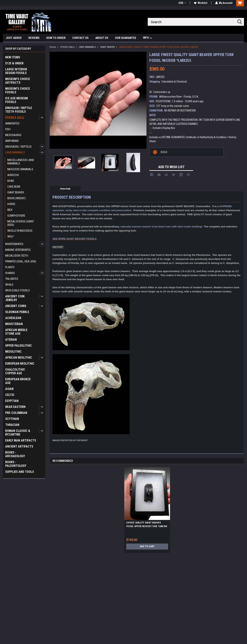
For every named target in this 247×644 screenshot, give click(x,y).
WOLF (11, 237)
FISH (8, 129)
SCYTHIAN (12, 419)
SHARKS (10, 273)
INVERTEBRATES (14, 244)
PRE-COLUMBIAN (16, 413)
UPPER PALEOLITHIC (19, 346)
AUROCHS (13, 175)
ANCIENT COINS (16, 306)
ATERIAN (11, 340)
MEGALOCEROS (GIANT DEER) (21, 223)
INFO (148, 38)
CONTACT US (80, 38)
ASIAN (9, 389)
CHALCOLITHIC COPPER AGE (15, 371)
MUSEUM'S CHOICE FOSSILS (18, 90)
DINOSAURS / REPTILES (18, 147)
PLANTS (10, 267)
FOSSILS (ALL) (15, 118)
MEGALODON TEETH (17, 256)
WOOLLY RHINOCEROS (20, 231)
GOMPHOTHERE (16, 216)
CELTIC (10, 395)
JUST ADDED (14, 38)
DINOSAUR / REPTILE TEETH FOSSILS (19, 110)
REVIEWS (34, 38)
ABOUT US (102, 38)
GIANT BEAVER (16, 192)
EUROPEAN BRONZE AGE (18, 381)
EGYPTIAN (12, 401)
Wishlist (200, 3)
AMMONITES (12, 123)
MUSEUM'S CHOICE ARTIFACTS (18, 81)
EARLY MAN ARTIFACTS (21, 440)
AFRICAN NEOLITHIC (19, 358)
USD (182, 3)
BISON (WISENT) (16, 198)
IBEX (10, 210)
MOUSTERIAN (14, 324)
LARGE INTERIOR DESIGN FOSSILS (16, 71)
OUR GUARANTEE (126, 38)
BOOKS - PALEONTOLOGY (16, 464)
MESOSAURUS (13, 135)
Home (53, 47)
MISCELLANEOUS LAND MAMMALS (21, 162)
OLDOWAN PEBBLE (17, 312)
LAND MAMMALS (15, 152)
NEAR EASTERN (15, 407)
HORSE (11, 204)
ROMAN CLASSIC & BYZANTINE (18, 433)
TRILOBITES (12, 279)
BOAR (11, 181)
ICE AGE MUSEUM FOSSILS (16, 100)
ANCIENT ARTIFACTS (19, 446)
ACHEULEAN (13, 318)
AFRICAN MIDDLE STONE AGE (16, 332)
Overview (65, 189)
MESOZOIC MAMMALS (20, 169)
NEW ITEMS (13, 57)
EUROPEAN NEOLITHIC (20, 364)
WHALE (9, 285)
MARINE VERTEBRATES (18, 250)
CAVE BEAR (14, 187)
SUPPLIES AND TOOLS (20, 472)
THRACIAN (12, 425)
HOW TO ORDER (56, 38)
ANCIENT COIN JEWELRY (15, 298)
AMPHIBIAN (12, 141)
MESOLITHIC (13, 352)
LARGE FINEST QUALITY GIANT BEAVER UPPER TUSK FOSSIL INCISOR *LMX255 (159, 47)
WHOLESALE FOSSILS (17, 290)
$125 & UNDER (14, 63)
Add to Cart (147, 546)
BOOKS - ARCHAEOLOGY (15, 454)
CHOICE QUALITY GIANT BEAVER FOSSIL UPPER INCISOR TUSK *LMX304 (147, 524)
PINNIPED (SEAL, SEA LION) (21, 261)
